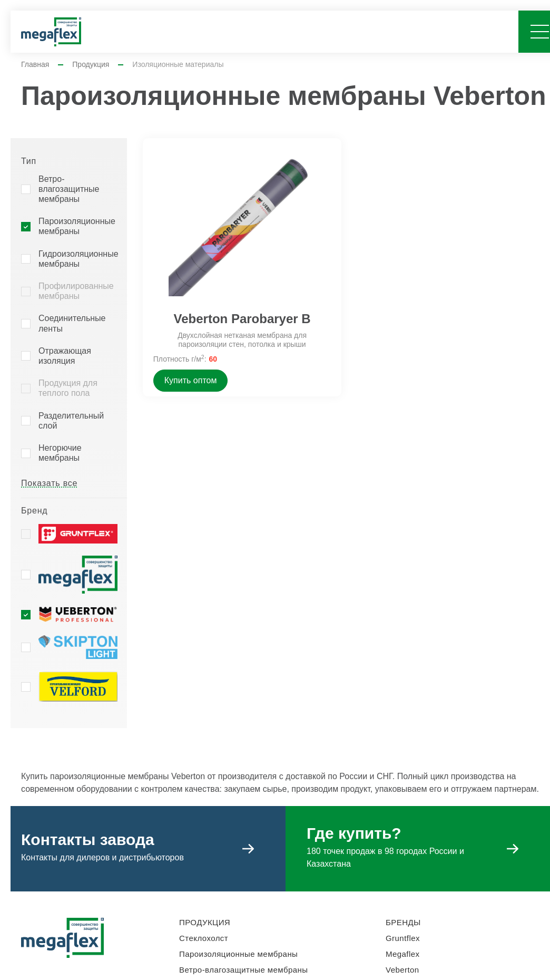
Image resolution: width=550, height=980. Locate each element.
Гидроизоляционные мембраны (78, 259)
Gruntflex (403, 938)
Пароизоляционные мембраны (77, 226)
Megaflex (402, 954)
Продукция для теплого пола (68, 388)
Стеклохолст (204, 938)
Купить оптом (191, 380)
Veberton (402, 970)
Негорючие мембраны (60, 453)
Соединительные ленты (72, 323)
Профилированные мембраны (76, 291)
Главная (35, 64)
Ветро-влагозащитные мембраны (69, 189)
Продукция (91, 64)
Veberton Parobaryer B (242, 319)
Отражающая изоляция (65, 356)
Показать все (49, 483)
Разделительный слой (71, 421)
